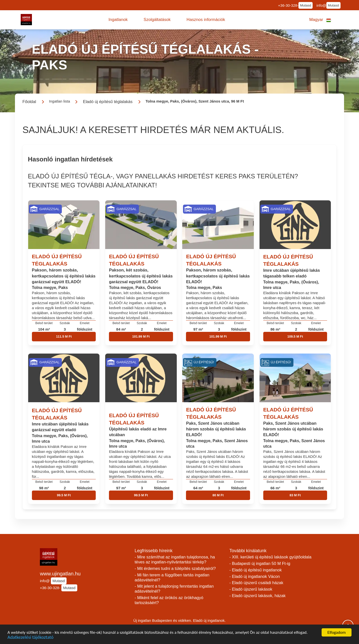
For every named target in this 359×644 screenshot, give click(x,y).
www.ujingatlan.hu (60, 574)
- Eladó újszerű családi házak (256, 583)
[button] (118, 20)
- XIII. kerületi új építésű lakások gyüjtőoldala (270, 557)
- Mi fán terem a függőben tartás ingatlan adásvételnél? (172, 578)
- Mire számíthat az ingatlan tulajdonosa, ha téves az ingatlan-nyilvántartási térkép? (175, 560)
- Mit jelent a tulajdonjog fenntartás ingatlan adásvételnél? (174, 589)
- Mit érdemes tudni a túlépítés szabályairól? (175, 569)
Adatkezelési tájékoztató (30, 638)
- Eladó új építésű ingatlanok (256, 570)
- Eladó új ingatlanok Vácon (255, 577)
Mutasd (306, 5)
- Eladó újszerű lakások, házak (258, 596)
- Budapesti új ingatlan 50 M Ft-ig (260, 564)
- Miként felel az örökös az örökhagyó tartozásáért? (169, 600)
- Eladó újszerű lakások (251, 589)
